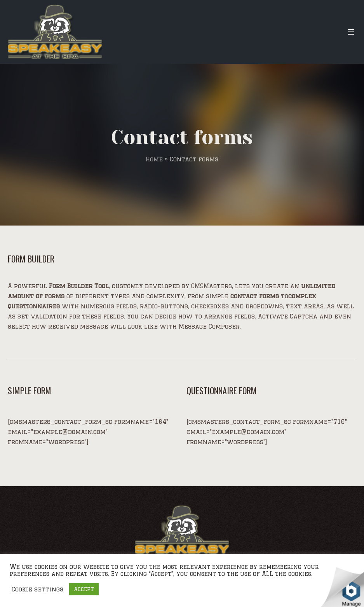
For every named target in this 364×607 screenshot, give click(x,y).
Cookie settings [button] (37, 589)
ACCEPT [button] (84, 589)
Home (154, 159)
